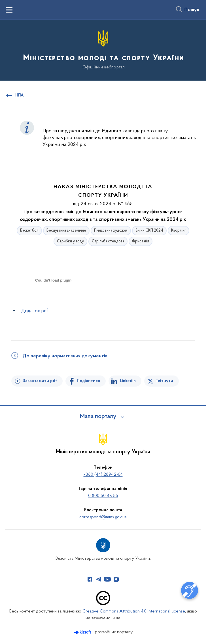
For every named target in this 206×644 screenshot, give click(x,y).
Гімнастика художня (111, 231)
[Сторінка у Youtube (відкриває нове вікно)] (107, 579)
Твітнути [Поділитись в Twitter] (164, 381)
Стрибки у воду (70, 241)
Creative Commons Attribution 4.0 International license (134, 611)
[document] (54, 300)
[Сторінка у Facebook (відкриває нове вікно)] (90, 579)
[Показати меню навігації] (9, 10)
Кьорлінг (179, 231)
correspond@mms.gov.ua (103, 517)
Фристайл (141, 241)
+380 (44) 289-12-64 (103, 475)
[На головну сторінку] (103, 50)
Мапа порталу (98, 417)
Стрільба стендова (108, 241)
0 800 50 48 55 (103, 496)
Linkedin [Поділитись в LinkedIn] (128, 381)
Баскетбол (29, 231)
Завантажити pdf (40, 381)
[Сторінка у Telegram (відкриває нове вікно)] (99, 579)
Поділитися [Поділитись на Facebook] (88, 381)
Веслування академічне (66, 231)
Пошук (192, 10)
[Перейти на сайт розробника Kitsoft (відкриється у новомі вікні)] (83, 632)
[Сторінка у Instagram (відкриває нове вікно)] (116, 579)
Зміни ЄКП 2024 (149, 231)
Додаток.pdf (35, 311)
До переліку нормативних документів (65, 356)
